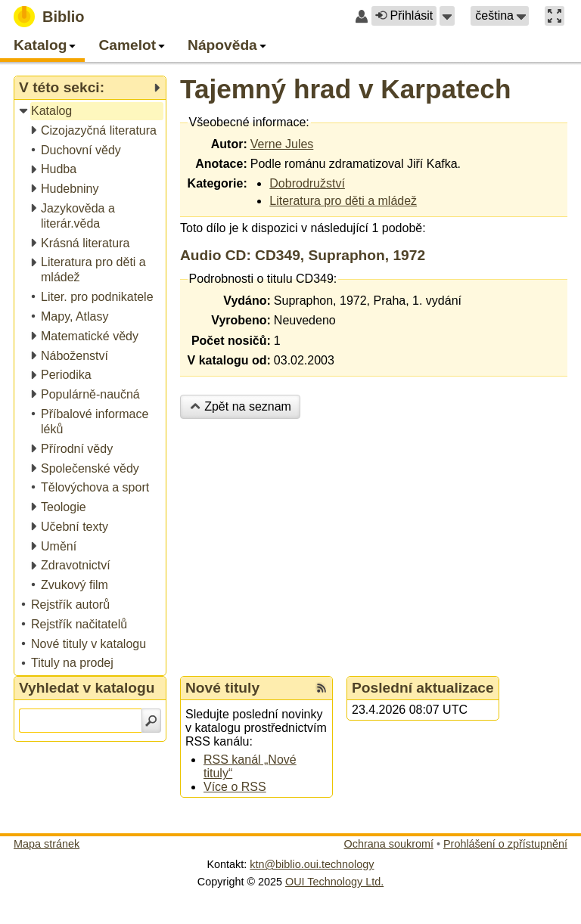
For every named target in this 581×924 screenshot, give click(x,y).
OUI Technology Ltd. (334, 882)
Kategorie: (217, 183)
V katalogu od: (229, 360)
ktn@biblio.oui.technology (312, 864)
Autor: (229, 144)
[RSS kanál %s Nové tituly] (322, 688)
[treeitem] (91, 112)
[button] (447, 16)
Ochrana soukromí (389, 844)
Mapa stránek (47, 844)
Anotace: (221, 164)
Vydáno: (247, 301)
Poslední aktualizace (423, 688)
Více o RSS (235, 787)
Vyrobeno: (241, 320)
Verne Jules (282, 144)
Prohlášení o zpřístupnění (505, 844)
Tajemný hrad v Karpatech (345, 89)
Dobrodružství (307, 183)
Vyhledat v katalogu (87, 688)
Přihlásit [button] (404, 16)
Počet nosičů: (231, 341)
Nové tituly (222, 688)
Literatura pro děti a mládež (343, 201)
